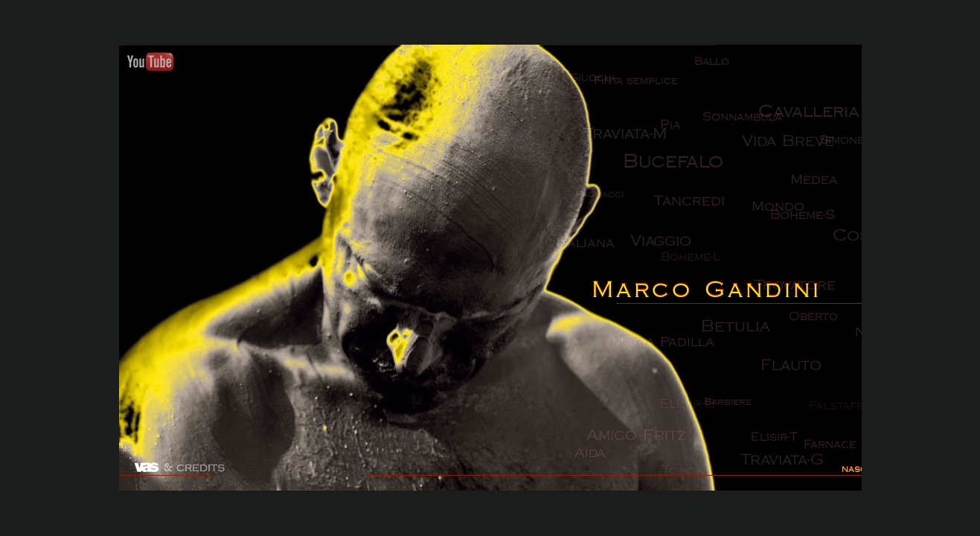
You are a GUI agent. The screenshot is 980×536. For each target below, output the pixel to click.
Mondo (782, 211)
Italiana (586, 247)
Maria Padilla (665, 344)
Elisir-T (780, 449)
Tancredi (696, 208)
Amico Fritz (640, 447)
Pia (676, 130)
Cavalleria (817, 118)
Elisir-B (699, 407)
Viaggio (667, 240)
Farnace (840, 457)
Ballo (715, 61)
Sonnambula (749, 118)
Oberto (830, 318)
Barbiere (737, 411)
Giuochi (595, 83)
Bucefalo (683, 168)
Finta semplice (643, 82)
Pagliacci (601, 201)
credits (201, 468)
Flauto (795, 371)
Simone (851, 146)
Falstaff (841, 411)
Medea (830, 184)
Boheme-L (704, 257)
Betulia (751, 332)
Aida (603, 461)
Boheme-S (811, 213)
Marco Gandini (708, 290)
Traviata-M (626, 138)
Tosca (686, 483)
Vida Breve (800, 138)
